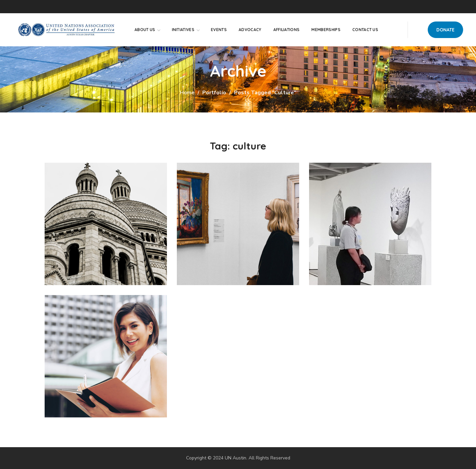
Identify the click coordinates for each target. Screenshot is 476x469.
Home (187, 93)
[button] (445, 30)
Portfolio (214, 93)
